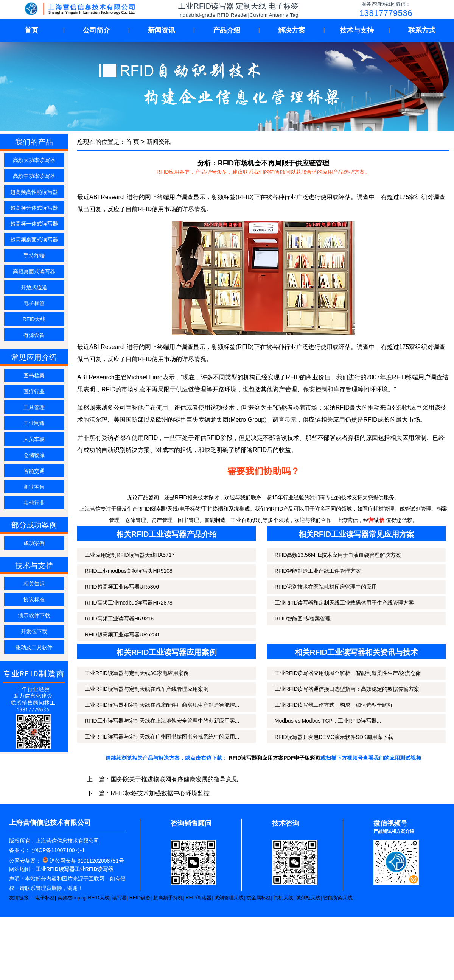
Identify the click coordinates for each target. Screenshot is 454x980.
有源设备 (34, 335)
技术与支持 (357, 30)
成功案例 (34, 543)
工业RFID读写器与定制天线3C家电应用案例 (137, 673)
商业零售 (34, 487)
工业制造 (34, 423)
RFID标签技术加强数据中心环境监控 (160, 793)
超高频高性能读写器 (34, 192)
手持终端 (34, 256)
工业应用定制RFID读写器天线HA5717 (130, 555)
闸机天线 (283, 898)
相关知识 (34, 584)
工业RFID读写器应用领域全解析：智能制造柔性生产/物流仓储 (348, 673)
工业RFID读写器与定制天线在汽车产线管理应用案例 (147, 689)
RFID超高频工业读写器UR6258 (122, 634)
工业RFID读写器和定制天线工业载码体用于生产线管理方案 (344, 603)
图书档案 (34, 375)
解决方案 (292, 30)
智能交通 (34, 471)
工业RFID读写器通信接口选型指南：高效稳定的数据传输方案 (347, 689)
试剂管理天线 (229, 898)
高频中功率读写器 (34, 176)
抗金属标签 (259, 898)
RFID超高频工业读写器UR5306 (122, 587)
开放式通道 (34, 287)
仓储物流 (34, 455)
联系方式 (422, 30)
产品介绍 (227, 30)
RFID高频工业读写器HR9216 (119, 619)
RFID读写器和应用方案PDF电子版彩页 (275, 758)
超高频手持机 (168, 898)
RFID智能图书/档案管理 (303, 619)
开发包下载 (34, 631)
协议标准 (34, 600)
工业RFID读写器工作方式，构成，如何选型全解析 (334, 705)
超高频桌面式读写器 (34, 240)
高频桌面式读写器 (34, 271)
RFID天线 (34, 319)
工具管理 (34, 407)
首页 (31, 30)
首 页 (132, 142)
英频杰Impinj (72, 898)
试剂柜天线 (308, 898)
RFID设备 (140, 898)
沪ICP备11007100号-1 (58, 850)
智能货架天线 (338, 898)
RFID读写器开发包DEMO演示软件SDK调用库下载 (334, 737)
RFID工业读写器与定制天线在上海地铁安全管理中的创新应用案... (162, 721)
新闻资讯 (162, 30)
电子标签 (34, 303)
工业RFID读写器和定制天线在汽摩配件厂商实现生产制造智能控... (162, 705)
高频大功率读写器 (34, 160)
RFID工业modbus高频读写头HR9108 (129, 571)
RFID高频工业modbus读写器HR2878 (129, 603)
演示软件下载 (34, 615)
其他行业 (34, 503)
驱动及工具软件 (34, 647)
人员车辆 (34, 439)
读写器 (119, 898)
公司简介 (96, 30)
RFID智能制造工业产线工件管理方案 (318, 571)
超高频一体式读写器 (34, 224)
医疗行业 (34, 391)
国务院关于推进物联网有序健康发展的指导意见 (174, 779)
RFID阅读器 (198, 898)
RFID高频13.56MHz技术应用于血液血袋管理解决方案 (338, 555)
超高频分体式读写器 (34, 208)
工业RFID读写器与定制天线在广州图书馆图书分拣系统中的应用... (162, 737)
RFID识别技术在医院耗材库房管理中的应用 (326, 587)
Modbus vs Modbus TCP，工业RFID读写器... (328, 721)
